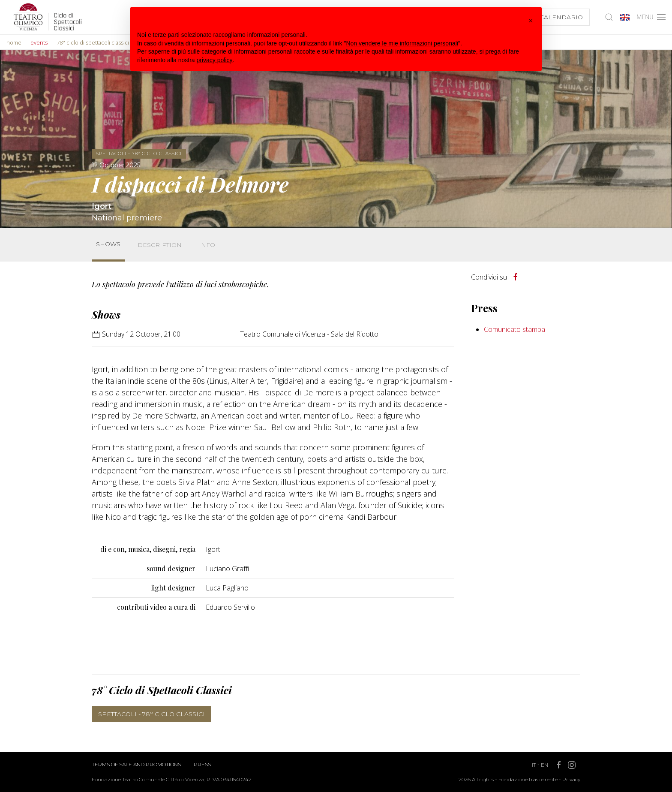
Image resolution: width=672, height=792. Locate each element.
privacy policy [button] (215, 60)
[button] (531, 21)
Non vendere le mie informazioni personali (402, 43)
